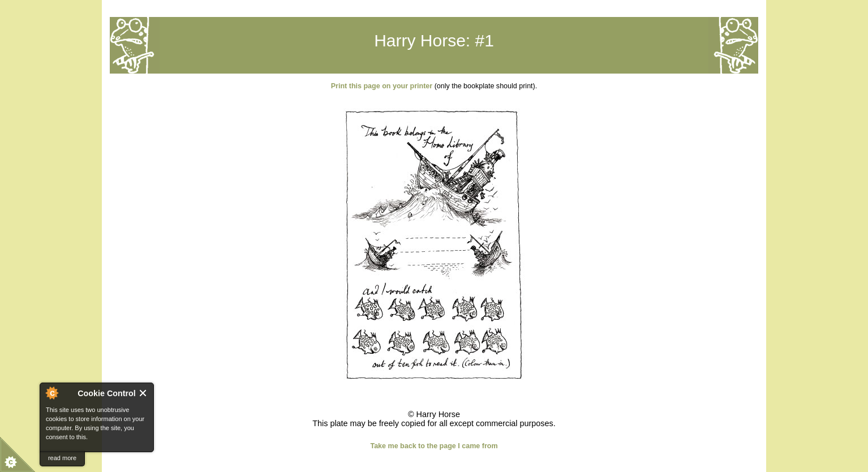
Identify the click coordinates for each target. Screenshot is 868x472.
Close (143, 393)
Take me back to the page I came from (434, 446)
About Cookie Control (51, 393)
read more (62, 458)
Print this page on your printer (382, 86)
